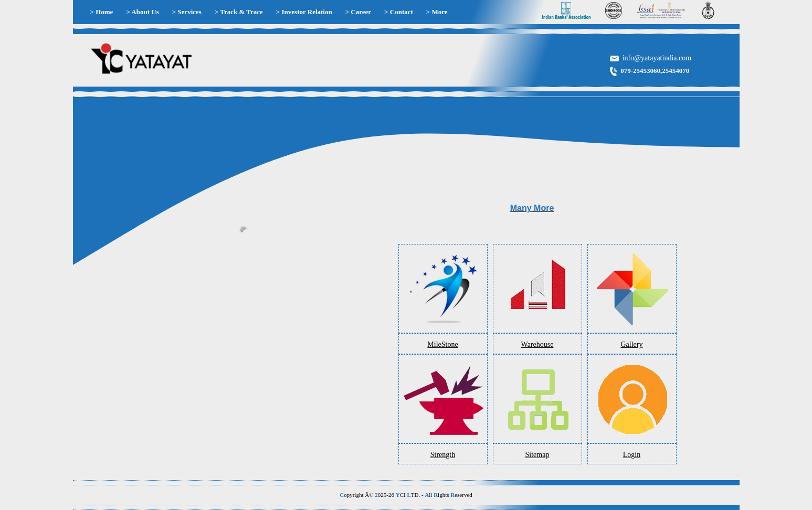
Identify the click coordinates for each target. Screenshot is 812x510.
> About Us (142, 12)
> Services (187, 12)
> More (437, 12)
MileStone (442, 344)
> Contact (399, 12)
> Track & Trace (239, 12)
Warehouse (537, 344)
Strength (443, 455)
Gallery (632, 344)
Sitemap (537, 455)
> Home (102, 12)
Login (632, 455)
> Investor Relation (304, 12)
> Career (358, 12)
